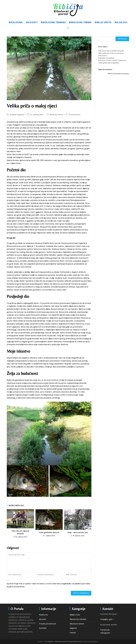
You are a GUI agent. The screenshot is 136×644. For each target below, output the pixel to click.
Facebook (105, 630)
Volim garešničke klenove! (49, 532)
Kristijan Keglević (17, 115)
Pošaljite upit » (107, 619)
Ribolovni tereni (56, 115)
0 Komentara (75, 115)
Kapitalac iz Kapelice (106, 58)
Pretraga (122, 39)
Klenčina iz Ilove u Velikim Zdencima (112, 60)
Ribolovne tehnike (78, 619)
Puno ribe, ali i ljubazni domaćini (20, 532)
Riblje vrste (75, 615)
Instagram (105, 633)
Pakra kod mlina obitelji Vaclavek (111, 51)
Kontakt (43, 628)
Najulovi (73, 628)
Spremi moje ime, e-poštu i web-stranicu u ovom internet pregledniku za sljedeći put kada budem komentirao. (48, 585)
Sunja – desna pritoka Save (78, 532)
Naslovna (43, 615)
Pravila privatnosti (47, 624)
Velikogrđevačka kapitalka (109, 63)
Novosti (42, 619)
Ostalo (73, 633)
